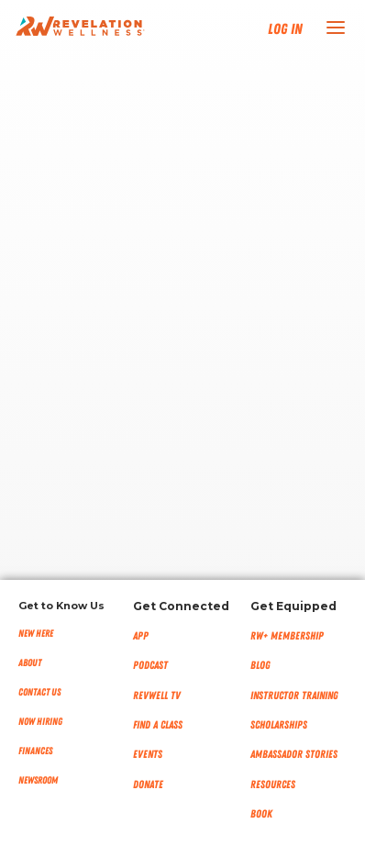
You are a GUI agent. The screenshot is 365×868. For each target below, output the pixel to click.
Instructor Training (294, 696)
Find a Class (158, 725)
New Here (36, 634)
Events (148, 754)
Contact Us (39, 692)
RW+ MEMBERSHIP (287, 636)
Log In (285, 29)
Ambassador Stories (294, 754)
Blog (260, 665)
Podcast (150, 665)
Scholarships (279, 725)
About (30, 663)
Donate (148, 785)
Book (261, 814)
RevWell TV (157, 696)
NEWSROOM (38, 780)
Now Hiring (40, 722)
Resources (273, 785)
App (141, 636)
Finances (35, 751)
